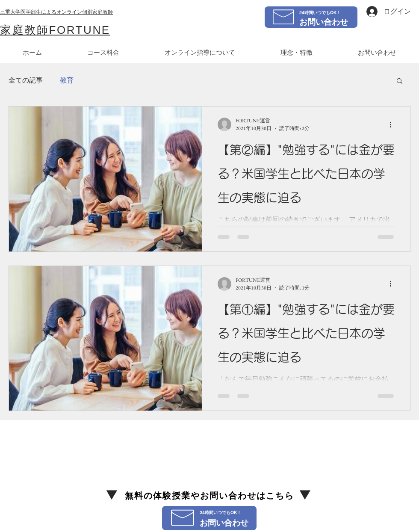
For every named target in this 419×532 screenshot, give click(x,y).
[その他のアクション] (393, 124)
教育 (67, 80)
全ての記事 (26, 80)
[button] (400, 81)
